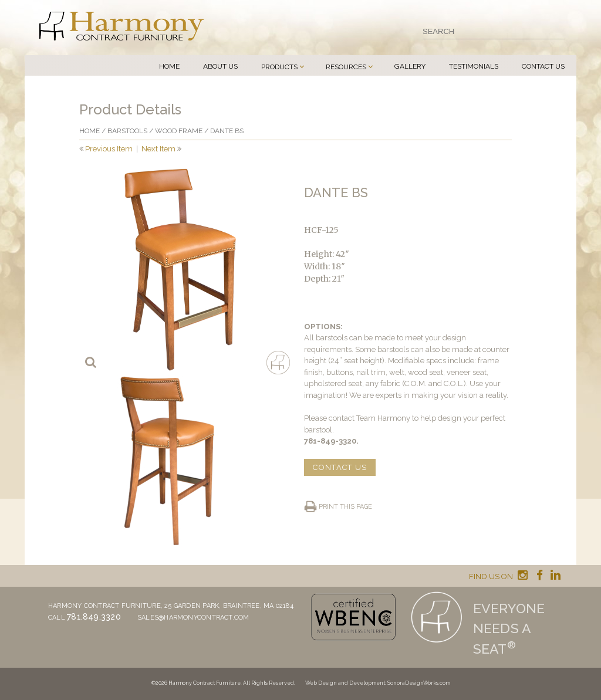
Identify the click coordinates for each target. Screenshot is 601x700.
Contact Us (543, 66)
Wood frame (179, 131)
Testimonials (474, 66)
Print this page (345, 507)
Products (279, 67)
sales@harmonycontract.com (193, 618)
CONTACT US (340, 467)
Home (169, 66)
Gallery (410, 66)
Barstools (127, 131)
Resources (346, 67)
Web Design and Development (345, 683)
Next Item (158, 149)
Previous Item (109, 149)
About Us (220, 66)
